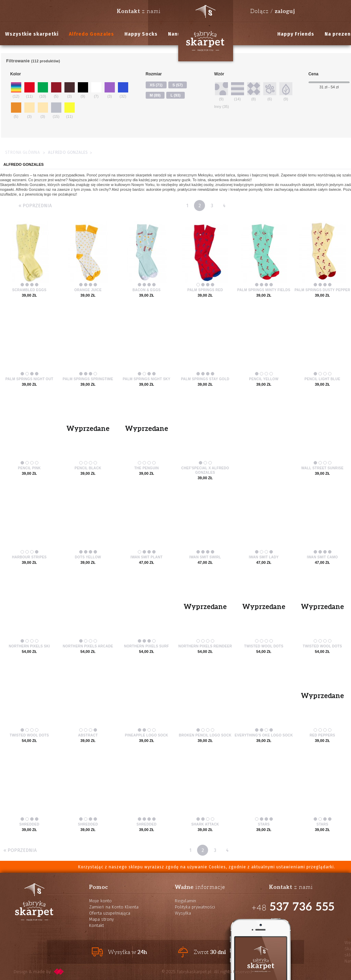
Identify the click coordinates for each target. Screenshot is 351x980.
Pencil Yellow (264, 379)
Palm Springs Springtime (88, 379)
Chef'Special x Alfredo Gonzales (205, 470)
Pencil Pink (29, 468)
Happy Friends (296, 34)
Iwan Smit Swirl (205, 557)
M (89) (155, 95)
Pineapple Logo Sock (146, 735)
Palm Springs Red (205, 290)
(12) (16, 90)
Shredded (29, 824)
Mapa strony (101, 919)
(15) (56, 110)
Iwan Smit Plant (147, 557)
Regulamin (185, 901)
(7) (96, 90)
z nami (139, 11)
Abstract (88, 735)
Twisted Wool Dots (264, 646)
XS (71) (156, 85)
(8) (254, 91)
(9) (83, 90)
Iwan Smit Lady (264, 557)
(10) (43, 90)
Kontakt (96, 925)
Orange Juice (88, 290)
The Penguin (147, 468)
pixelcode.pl (59, 972)
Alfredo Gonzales (92, 34)
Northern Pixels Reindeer (205, 646)
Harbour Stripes (29, 557)
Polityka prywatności (195, 907)
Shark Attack (205, 824)
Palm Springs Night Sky (147, 379)
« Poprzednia (35, 206)
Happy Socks (141, 34)
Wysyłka (183, 913)
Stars (264, 824)
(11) (29, 90)
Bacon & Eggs (147, 290)
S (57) (178, 85)
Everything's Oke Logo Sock (264, 735)
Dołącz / (273, 11)
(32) (123, 90)
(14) (238, 91)
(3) (70, 90)
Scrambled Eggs (29, 290)
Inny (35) (222, 107)
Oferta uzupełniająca (110, 913)
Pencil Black (88, 468)
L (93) (175, 95)
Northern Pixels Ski (29, 646)
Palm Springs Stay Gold (205, 379)
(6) (270, 91)
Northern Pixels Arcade (88, 646)
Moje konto (100, 901)
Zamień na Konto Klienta (114, 907)
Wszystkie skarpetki (32, 34)
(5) (56, 90)
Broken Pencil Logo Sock (205, 735)
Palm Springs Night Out (29, 379)
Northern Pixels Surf (147, 646)
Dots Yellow (88, 557)
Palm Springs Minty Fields (264, 290)
